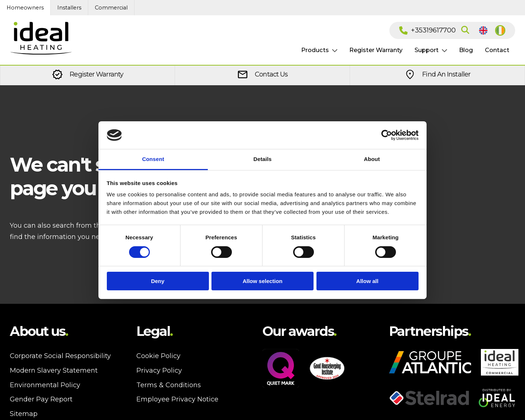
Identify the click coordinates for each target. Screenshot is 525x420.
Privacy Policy (159, 370)
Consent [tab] (153, 159)
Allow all (367, 281)
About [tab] (372, 159)
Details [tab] (262, 159)
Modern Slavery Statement (54, 370)
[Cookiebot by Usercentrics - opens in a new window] (387, 135)
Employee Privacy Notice (177, 399)
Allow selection (262, 281)
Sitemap (24, 414)
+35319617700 (427, 30)
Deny (158, 281)
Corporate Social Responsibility (60, 356)
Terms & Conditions (169, 385)
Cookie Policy (158, 356)
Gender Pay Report (41, 399)
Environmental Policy (45, 385)
